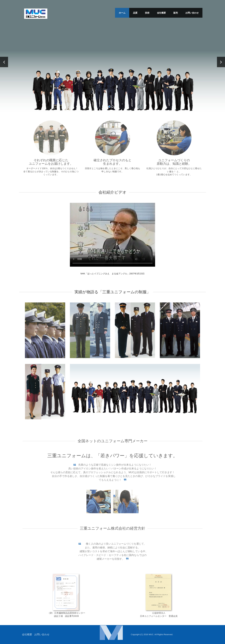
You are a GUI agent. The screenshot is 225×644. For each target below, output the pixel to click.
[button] (111, 632)
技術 (147, 13)
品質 (135, 13)
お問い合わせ (192, 13)
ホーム (122, 13)
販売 (176, 13)
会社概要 (161, 13)
